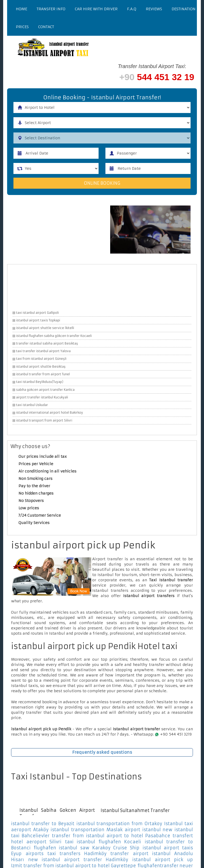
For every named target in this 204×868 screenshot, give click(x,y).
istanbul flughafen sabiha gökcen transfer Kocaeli (54, 336)
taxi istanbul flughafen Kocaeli (103, 842)
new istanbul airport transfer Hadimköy (78, 860)
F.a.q (132, 9)
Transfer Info (51, 9)
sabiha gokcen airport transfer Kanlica (45, 390)
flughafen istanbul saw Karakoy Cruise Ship (87, 848)
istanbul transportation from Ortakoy (119, 824)
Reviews (154, 9)
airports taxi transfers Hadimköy (66, 854)
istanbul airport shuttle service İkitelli (45, 328)
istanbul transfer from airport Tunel (43, 374)
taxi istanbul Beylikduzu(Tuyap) (40, 382)
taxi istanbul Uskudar (32, 405)
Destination (184, 9)
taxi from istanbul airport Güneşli (41, 359)
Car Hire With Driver (96, 9)
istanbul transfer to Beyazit (43, 824)
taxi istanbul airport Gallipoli (37, 313)
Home (21, 9)
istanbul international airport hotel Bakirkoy (50, 413)
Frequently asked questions (102, 752)
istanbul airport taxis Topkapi (38, 320)
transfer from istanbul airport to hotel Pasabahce (111, 836)
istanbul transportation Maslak (86, 830)
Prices (22, 27)
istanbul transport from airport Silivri (44, 420)
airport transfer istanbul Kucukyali (42, 397)
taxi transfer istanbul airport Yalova (43, 351)
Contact (46, 27)
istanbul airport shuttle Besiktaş (41, 367)
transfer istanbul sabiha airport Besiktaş (47, 343)
